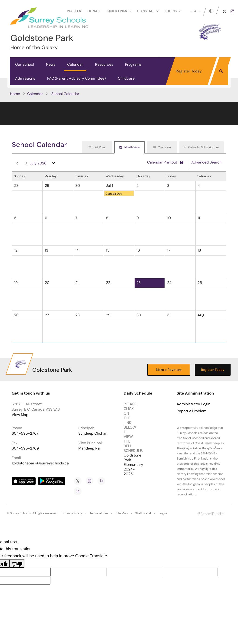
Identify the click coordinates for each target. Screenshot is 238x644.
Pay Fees (74, 11)
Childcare (126, 78)
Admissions (25, 78)
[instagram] (232, 11)
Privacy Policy (72, 513)
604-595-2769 (25, 448)
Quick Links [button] (119, 11)
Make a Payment (169, 370)
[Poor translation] (17, 564)
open (54, 164)
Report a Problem (192, 411)
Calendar (75, 64)
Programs (133, 64)
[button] (221, 71)
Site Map (122, 513)
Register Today (189, 71)
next (26, 163)
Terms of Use (99, 513)
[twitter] (225, 11)
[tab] (97, 147)
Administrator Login (193, 404)
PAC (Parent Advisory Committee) (77, 78)
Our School (25, 64)
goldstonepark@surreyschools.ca (40, 463)
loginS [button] (173, 11)
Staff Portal (143, 513)
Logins (163, 513)
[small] (191, 11)
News (51, 64)
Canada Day (114, 194)
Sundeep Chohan (93, 433)
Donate (94, 11)
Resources (104, 64)
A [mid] (195, 11)
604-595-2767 (25, 433)
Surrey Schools (20, 513)
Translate (148, 11)
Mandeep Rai (89, 448)
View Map (20, 415)
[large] (199, 11)
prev (17, 163)
